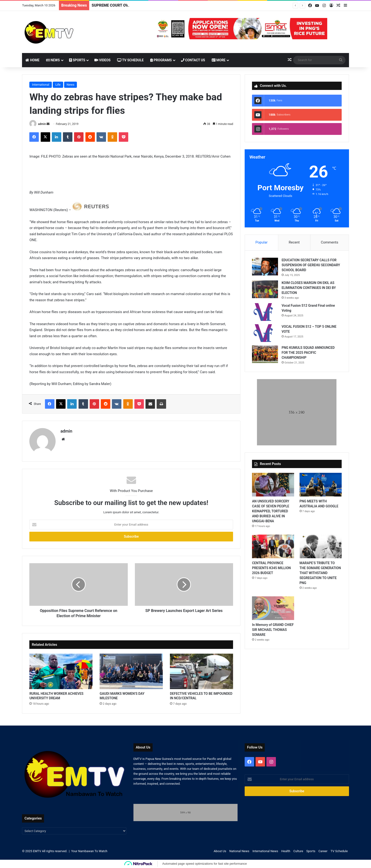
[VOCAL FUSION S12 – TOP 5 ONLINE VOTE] (265, 333)
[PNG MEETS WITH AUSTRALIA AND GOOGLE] (321, 485)
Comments (330, 242)
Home (32, 60)
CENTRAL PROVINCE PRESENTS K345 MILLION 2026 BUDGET (271, 568)
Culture (298, 851)
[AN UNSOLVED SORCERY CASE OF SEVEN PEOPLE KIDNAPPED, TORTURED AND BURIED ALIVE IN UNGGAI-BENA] (273, 485)
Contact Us (193, 60)
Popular (261, 242)
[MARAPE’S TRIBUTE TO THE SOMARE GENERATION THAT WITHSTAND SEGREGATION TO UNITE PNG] (321, 546)
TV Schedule (130, 60)
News (53, 60)
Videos (102, 60)
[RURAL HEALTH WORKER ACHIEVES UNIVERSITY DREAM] (61, 671)
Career (323, 851)
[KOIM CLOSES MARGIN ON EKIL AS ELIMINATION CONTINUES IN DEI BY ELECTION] (265, 289)
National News (239, 851)
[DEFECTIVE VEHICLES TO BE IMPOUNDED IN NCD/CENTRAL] (201, 671)
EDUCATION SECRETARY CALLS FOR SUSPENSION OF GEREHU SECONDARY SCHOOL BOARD (311, 265)
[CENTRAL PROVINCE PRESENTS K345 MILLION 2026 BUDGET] (273, 546)
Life (58, 85)
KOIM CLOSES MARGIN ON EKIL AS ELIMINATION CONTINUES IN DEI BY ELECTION (309, 288)
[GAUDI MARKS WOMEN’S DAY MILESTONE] (131, 671)
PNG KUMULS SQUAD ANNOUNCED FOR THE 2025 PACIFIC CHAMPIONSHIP (308, 353)
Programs (161, 60)
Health (286, 851)
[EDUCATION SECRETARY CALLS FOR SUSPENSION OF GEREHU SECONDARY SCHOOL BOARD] (265, 267)
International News (265, 851)
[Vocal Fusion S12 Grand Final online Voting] (265, 312)
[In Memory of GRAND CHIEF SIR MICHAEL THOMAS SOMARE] (273, 608)
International (41, 85)
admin (42, 124)
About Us (220, 851)
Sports (77, 60)
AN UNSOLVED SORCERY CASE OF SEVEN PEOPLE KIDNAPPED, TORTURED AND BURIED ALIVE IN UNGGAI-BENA (271, 511)
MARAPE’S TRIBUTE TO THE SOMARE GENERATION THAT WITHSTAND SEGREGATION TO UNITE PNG (320, 573)
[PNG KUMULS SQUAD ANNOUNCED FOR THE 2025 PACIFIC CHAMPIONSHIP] (265, 354)
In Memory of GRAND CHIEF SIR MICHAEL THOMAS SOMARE (273, 630)
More (219, 60)
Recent (294, 242)
